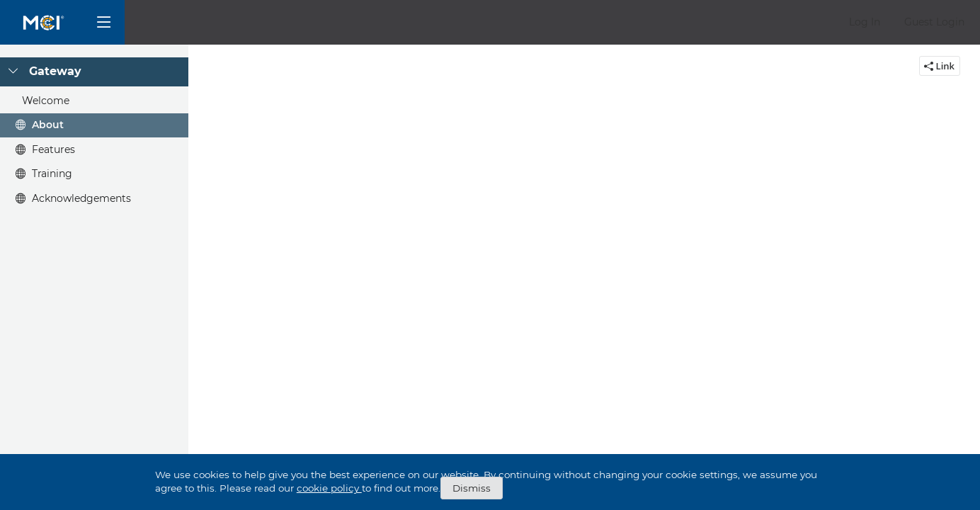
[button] (865, 22)
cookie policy (329, 488)
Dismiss (472, 488)
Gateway (55, 71)
